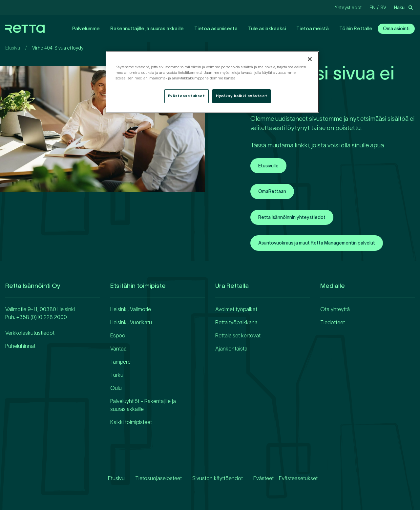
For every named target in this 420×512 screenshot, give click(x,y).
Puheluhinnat (20, 348)
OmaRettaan (274, 192)
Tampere (120, 364)
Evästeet (258, 480)
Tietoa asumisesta (208, 28)
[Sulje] (310, 59)
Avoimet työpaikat (236, 311)
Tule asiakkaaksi (259, 28)
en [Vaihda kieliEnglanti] (372, 8)
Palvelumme (78, 28)
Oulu (116, 390)
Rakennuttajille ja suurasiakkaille (139, 28)
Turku (117, 377)
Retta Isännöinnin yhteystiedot (296, 219)
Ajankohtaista (231, 351)
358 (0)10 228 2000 (43, 319)
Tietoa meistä (305, 28)
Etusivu (13, 48)
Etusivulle (270, 166)
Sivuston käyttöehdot (212, 480)
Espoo (118, 337)
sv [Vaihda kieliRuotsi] (383, 8)
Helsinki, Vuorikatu (131, 324)
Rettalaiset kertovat (238, 337)
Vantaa (118, 351)
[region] (212, 82)
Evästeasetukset (298, 480)
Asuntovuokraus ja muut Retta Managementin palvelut (326, 245)
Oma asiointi (395, 29)
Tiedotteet (333, 324)
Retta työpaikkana (236, 324)
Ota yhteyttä (335, 311)
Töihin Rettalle (348, 28)
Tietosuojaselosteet (153, 480)
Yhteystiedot (348, 8)
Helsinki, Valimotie (131, 311)
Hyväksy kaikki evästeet (241, 96)
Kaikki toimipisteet (131, 424)
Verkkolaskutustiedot (30, 335)
